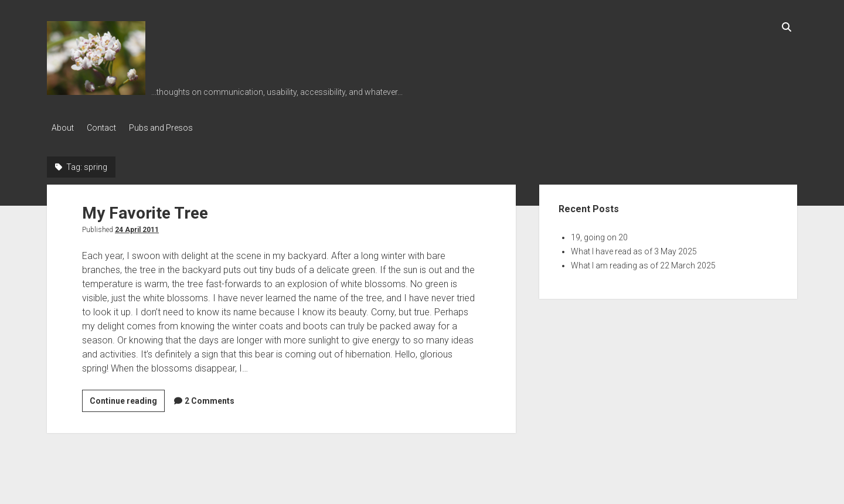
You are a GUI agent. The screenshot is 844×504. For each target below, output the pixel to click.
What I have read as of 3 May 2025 (634, 248)
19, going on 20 (599, 234)
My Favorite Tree (145, 210)
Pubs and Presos (170, 128)
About (63, 128)
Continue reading (127, 400)
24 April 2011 (137, 227)
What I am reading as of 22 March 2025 (643, 263)
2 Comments (210, 398)
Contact (106, 128)
